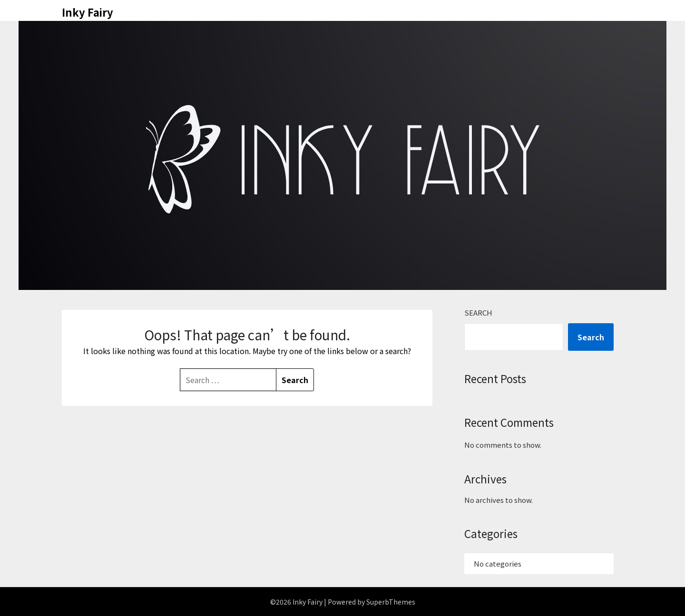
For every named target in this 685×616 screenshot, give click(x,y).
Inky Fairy (88, 12)
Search (478, 313)
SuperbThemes (391, 602)
